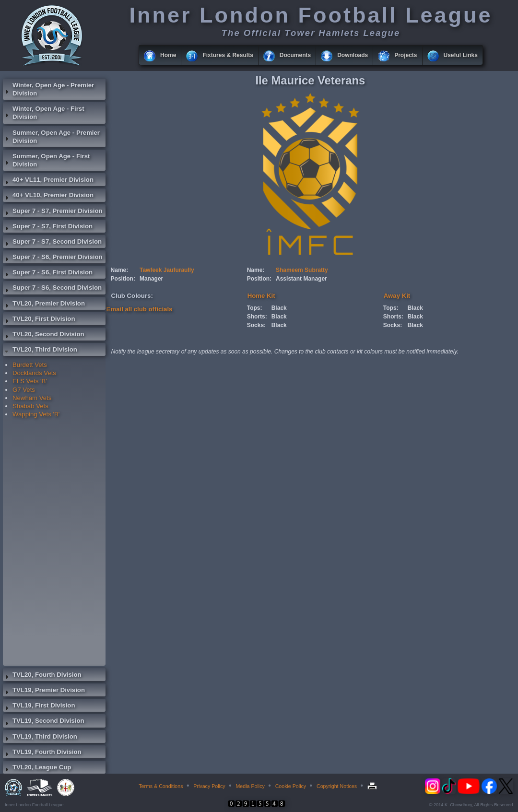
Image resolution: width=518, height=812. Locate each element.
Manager (151, 279)
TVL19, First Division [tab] (39, 706)
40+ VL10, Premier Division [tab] (48, 196)
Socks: (256, 325)
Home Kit (261, 296)
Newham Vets (32, 398)
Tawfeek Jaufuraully (167, 270)
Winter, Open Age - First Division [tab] (44, 113)
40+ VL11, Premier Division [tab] (48, 181)
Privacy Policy (209, 786)
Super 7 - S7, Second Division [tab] (52, 243)
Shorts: (257, 317)
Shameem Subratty (302, 270)
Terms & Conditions (161, 786)
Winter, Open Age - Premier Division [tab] (48, 89)
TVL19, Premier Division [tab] (44, 691)
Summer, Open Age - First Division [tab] (46, 160)
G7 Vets (24, 390)
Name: (120, 270)
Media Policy (250, 786)
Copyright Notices (337, 786)
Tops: (255, 308)
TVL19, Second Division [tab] (44, 722)
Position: (123, 279)
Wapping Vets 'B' (36, 414)
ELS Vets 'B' (30, 381)
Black (279, 308)
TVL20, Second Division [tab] (44, 335)
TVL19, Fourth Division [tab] (42, 753)
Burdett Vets (30, 365)
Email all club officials (140, 309)
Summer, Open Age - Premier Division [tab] (51, 137)
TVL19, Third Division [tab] (40, 738)
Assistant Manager (301, 279)
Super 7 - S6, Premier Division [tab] (53, 258)
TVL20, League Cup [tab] (37, 768)
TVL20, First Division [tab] (39, 320)
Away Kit (397, 296)
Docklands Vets (34, 373)
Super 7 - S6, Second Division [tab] (52, 289)
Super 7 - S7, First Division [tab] (48, 227)
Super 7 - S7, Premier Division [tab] (53, 212)
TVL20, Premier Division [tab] (44, 305)
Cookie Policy (291, 786)
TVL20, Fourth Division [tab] (42, 676)
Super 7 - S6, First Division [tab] (48, 273)
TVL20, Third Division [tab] (40, 351)
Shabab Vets (30, 406)
